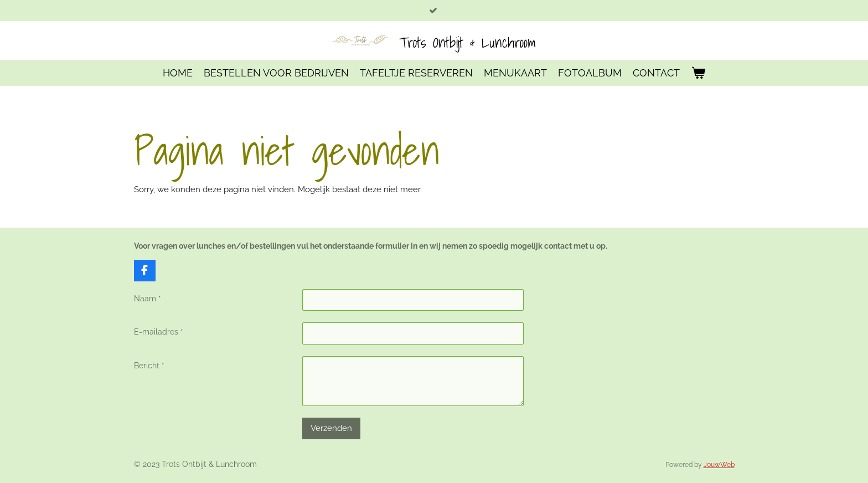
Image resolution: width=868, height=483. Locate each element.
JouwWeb (719, 465)
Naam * (148, 299)
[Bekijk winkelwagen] (698, 73)
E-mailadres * (159, 332)
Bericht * (149, 366)
